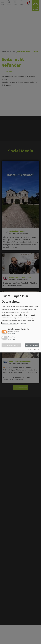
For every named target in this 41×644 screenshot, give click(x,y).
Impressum (22, 323)
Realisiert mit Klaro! (33, 350)
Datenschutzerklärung (9, 323)
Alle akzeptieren (32, 345)
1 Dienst (12, 334)
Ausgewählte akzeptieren (11, 345)
